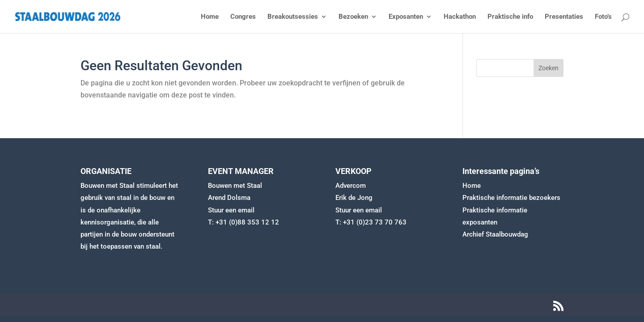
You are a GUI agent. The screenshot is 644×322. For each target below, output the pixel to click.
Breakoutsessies (293, 17)
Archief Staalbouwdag (495, 234)
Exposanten (406, 17)
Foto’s (603, 17)
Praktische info (510, 17)
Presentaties (564, 17)
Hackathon (460, 17)
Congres (243, 17)
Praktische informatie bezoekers (511, 198)
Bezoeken (353, 17)
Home (210, 17)
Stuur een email (231, 210)
